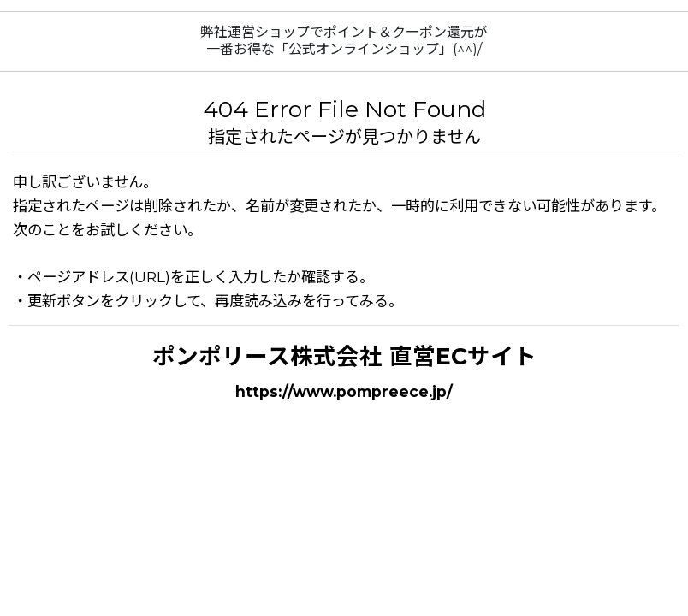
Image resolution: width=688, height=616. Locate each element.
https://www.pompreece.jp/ (344, 391)
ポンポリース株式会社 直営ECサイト (344, 356)
